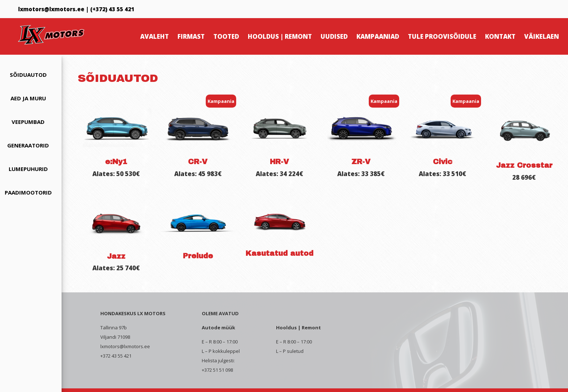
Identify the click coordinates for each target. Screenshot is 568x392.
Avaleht (154, 36)
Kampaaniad (378, 36)
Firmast (191, 36)
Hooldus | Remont (280, 36)
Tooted (226, 36)
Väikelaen (542, 36)
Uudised (334, 36)
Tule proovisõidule (442, 36)
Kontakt (500, 36)
